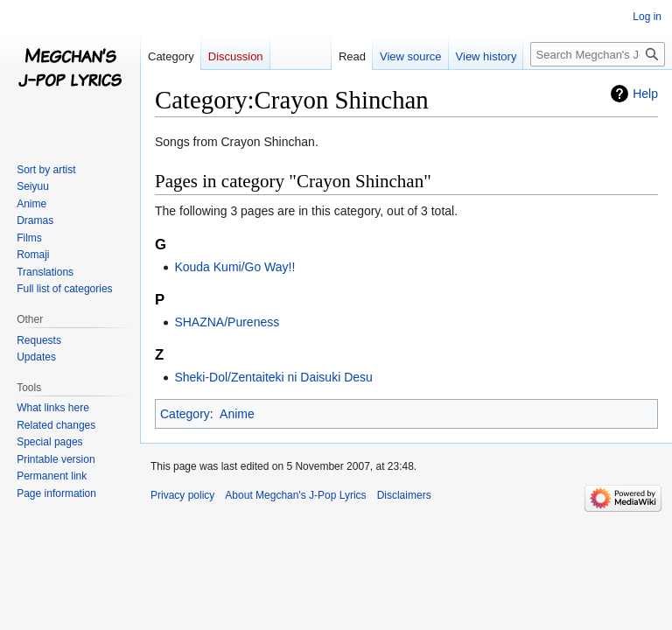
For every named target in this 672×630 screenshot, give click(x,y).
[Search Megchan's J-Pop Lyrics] (598, 54)
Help (645, 94)
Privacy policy (182, 495)
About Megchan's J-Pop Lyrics (295, 495)
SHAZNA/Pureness (227, 322)
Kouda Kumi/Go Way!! (234, 267)
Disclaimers (404, 495)
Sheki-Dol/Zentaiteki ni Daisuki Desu (273, 377)
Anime (237, 414)
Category (185, 414)
